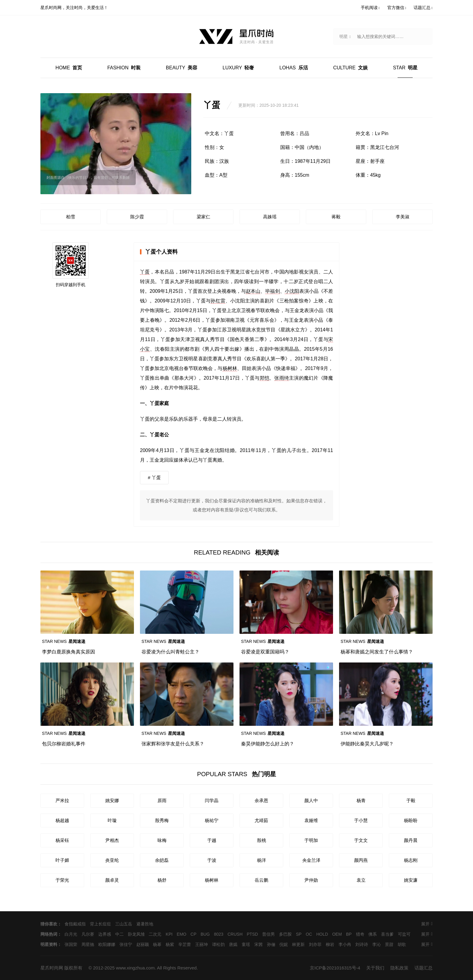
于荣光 (62, 880)
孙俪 (271, 944)
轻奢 (238, 68)
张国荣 (71, 944)
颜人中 (311, 800)
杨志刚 (411, 860)
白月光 (71, 934)
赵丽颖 (143, 944)
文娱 (350, 68)
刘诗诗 (362, 944)
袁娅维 (311, 820)
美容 (182, 68)
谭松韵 (218, 944)
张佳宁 (126, 944)
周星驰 (88, 944)
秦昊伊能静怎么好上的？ (268, 744)
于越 (212, 840)
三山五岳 (124, 924)
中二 (119, 934)
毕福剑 (272, 291)
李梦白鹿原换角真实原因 (68, 652)
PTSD (252, 934)
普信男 (268, 934)
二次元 (155, 934)
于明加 (311, 840)
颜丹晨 (411, 840)
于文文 (361, 840)
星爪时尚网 (52, 968)
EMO (182, 934)
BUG (205, 934)
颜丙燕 (361, 860)
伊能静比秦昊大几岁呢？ (367, 744)
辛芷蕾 (185, 944)
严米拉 (62, 800)
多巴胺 (285, 934)
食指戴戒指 (75, 924)
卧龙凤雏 (136, 934)
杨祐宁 (212, 820)
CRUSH (235, 934)
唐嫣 (233, 944)
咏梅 (162, 840)
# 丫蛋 (154, 477)
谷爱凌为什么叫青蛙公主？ (170, 652)
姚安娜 (112, 800)
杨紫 (170, 944)
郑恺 (265, 378)
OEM (337, 934)
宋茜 (259, 944)
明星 (405, 68)
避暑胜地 (145, 924)
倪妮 (284, 944)
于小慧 (361, 820)
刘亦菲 (315, 944)
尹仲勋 (311, 880)
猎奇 (360, 934)
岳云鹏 (261, 880)
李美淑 (403, 217)
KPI (169, 934)
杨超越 (62, 820)
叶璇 (112, 820)
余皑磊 (162, 860)
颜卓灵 (112, 880)
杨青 (361, 800)
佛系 (373, 934)
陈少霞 (137, 217)
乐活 (294, 68)
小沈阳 (292, 291)
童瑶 (246, 944)
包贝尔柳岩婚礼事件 (64, 744)
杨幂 (157, 944)
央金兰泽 (311, 860)
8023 (219, 934)
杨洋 (262, 860)
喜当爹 (387, 934)
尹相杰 (112, 840)
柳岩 (330, 944)
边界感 (105, 934)
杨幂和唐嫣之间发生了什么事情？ (377, 652)
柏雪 (71, 217)
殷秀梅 (162, 820)
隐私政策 (399, 968)
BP (349, 934)
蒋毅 (336, 217)
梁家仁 (203, 217)
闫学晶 (212, 800)
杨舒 (162, 880)
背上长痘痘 (100, 924)
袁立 (361, 880)
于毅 (411, 800)
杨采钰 (62, 840)
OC (309, 934)
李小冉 (345, 944)
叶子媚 (62, 860)
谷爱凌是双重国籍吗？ (265, 652)
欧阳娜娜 (107, 944)
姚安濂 (411, 880)
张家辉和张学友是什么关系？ (173, 744)
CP (194, 934)
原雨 (162, 800)
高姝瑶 (270, 217)
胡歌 (402, 944)
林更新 (298, 944)
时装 (124, 68)
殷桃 (262, 840)
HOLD (322, 934)
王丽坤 (202, 944)
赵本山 (253, 291)
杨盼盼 (411, 820)
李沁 (376, 944)
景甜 (389, 944)
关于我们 (375, 968)
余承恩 (261, 800)
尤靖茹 (261, 820)
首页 (69, 68)
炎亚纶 (112, 860)
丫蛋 (145, 272)
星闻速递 (64, 641)
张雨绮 (282, 378)
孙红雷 (218, 301)
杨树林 (230, 368)
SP (299, 934)
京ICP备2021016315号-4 (335, 968)
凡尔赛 (88, 934)
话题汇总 (424, 968)
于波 (212, 860)
